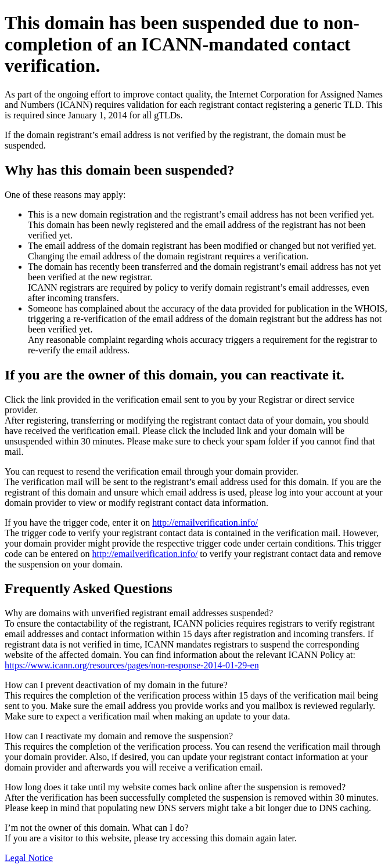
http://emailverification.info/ (205, 522)
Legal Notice (29, 858)
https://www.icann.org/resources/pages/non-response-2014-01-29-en (132, 665)
